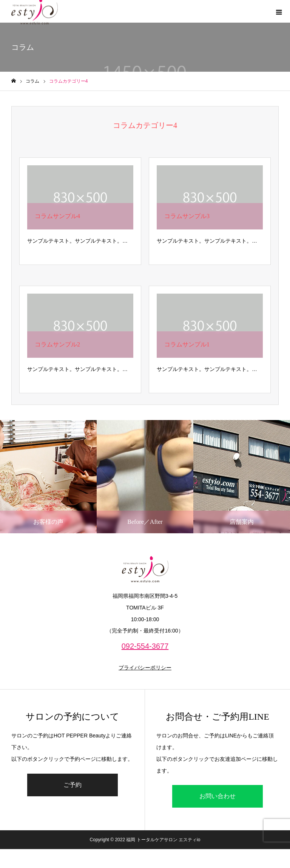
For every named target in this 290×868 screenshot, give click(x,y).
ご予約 (72, 785)
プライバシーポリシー (145, 668)
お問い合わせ (217, 796)
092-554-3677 (145, 646)
